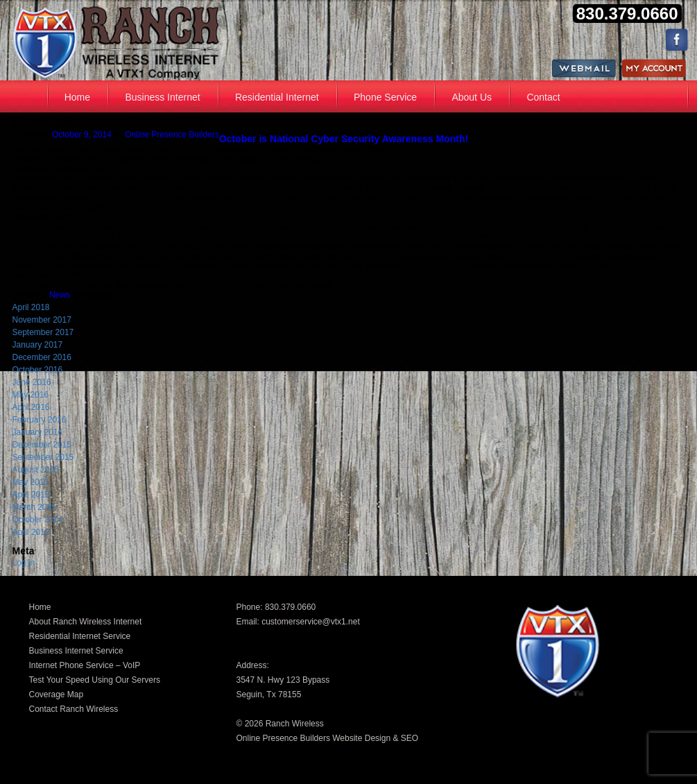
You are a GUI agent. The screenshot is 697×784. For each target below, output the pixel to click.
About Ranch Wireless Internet (86, 622)
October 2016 (38, 370)
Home (77, 97)
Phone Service (385, 97)
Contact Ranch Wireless (74, 709)
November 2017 (42, 320)
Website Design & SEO (375, 738)
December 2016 (42, 357)
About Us (472, 97)
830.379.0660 (290, 607)
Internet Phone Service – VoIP (85, 665)
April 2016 (31, 407)
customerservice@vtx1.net (311, 622)
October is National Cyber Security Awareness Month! (344, 139)
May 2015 (31, 482)
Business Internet (162, 97)
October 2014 (38, 520)
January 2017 (38, 345)
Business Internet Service (76, 651)
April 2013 (31, 532)
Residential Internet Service (80, 636)
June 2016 (32, 382)
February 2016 (40, 420)
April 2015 (31, 495)
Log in (24, 563)
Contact (543, 97)
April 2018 (31, 307)
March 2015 (34, 507)
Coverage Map (57, 694)
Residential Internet (277, 97)
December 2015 (42, 445)
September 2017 (43, 332)
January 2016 (38, 432)
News (60, 295)
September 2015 (43, 457)
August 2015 (36, 470)
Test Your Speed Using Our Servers (95, 680)
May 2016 (31, 395)
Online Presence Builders (172, 135)
